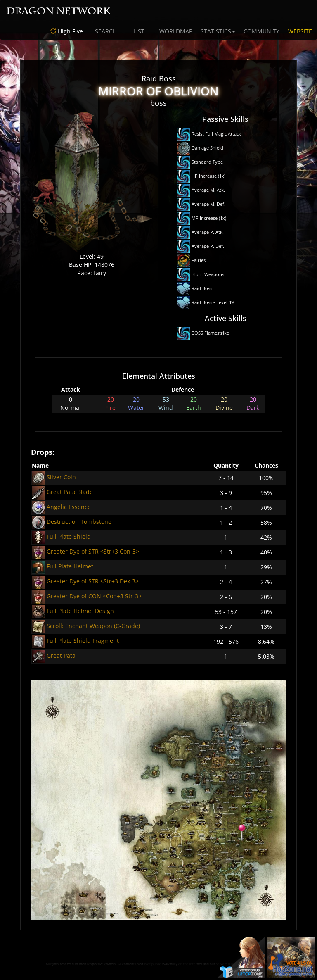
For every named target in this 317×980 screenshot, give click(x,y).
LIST (139, 31)
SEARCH (106, 31)
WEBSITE (300, 31)
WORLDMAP (176, 31)
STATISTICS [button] (218, 31)
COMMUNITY (261, 31)
